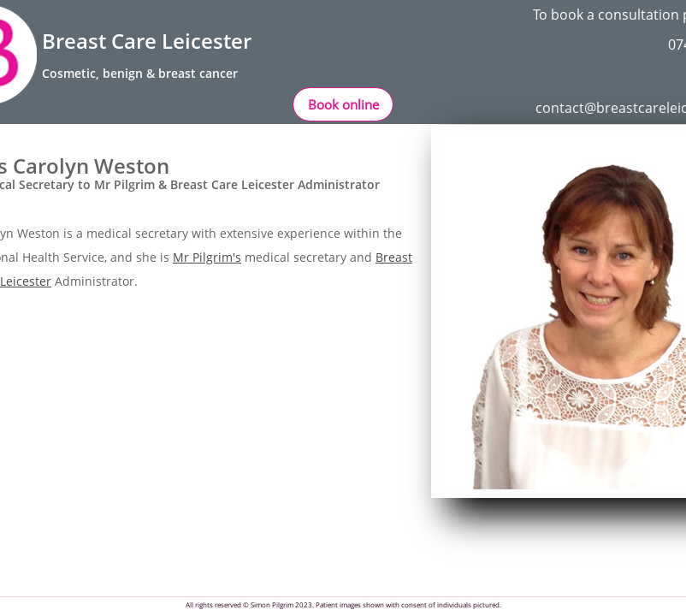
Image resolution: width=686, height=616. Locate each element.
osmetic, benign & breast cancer (144, 73)
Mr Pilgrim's (207, 257)
